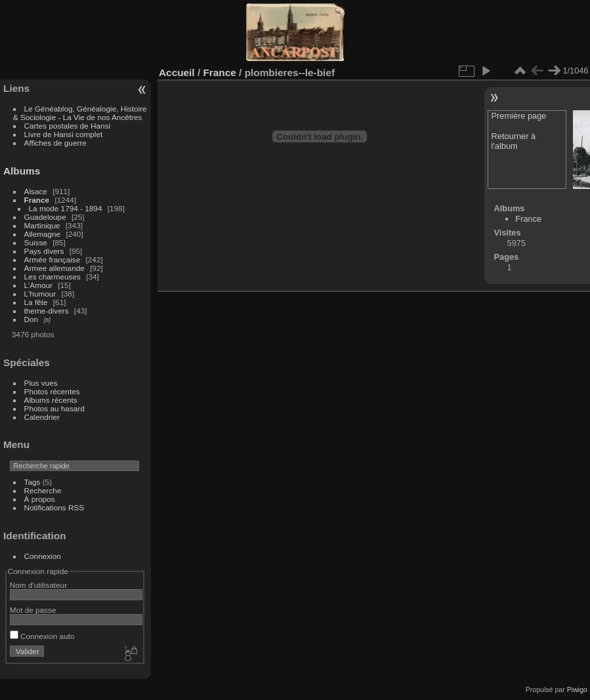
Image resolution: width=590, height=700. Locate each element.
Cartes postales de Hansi (67, 126)
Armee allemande (54, 268)
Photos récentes (52, 391)
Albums (22, 171)
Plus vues (41, 383)
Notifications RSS (54, 507)
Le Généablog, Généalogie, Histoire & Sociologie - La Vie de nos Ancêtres (80, 113)
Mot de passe (33, 610)
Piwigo (577, 690)
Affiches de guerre (55, 143)
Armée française (53, 259)
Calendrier (42, 417)
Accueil (177, 72)
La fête (36, 302)
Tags (32, 482)
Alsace (36, 191)
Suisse (36, 242)
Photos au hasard (54, 408)
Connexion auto (42, 636)
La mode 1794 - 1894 (66, 208)
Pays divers (44, 251)
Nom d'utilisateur (38, 585)
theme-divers (47, 311)
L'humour (40, 294)
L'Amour (38, 285)
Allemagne (43, 234)
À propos (40, 499)
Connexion (43, 556)
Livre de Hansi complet (64, 134)
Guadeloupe (45, 217)
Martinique (42, 225)
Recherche (43, 490)
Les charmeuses (53, 277)
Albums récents (51, 400)
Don (32, 319)
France (37, 200)
